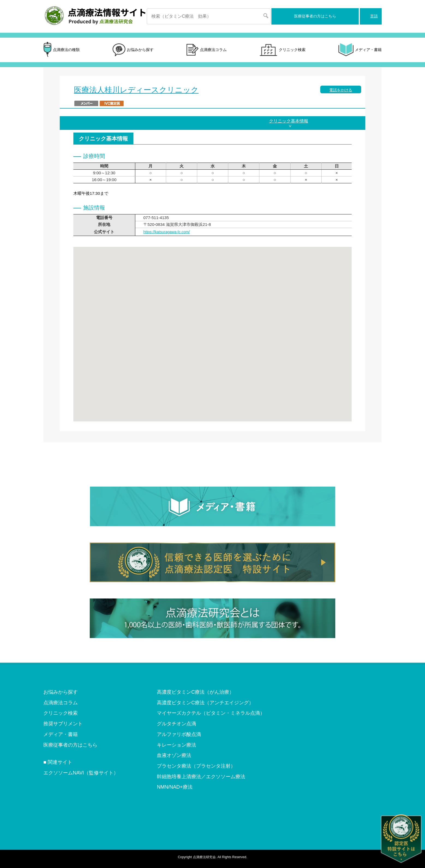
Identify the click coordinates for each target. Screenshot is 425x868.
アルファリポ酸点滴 (179, 734)
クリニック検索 (282, 50)
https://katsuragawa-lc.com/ (167, 232)
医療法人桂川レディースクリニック (136, 90)
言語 (374, 16)
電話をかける (341, 90)
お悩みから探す (133, 50)
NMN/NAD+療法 (175, 787)
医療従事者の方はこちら (315, 16)
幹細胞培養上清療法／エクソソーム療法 (201, 777)
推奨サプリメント (63, 724)
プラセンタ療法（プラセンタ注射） (196, 766)
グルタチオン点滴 (176, 724)
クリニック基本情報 (289, 121)
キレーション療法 (176, 745)
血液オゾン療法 (174, 755)
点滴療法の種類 (62, 50)
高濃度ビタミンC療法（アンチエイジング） (205, 703)
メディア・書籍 (360, 50)
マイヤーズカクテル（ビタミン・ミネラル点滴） (211, 713)
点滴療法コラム (206, 50)
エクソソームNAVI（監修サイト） (81, 773)
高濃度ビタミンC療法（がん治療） (195, 692)
